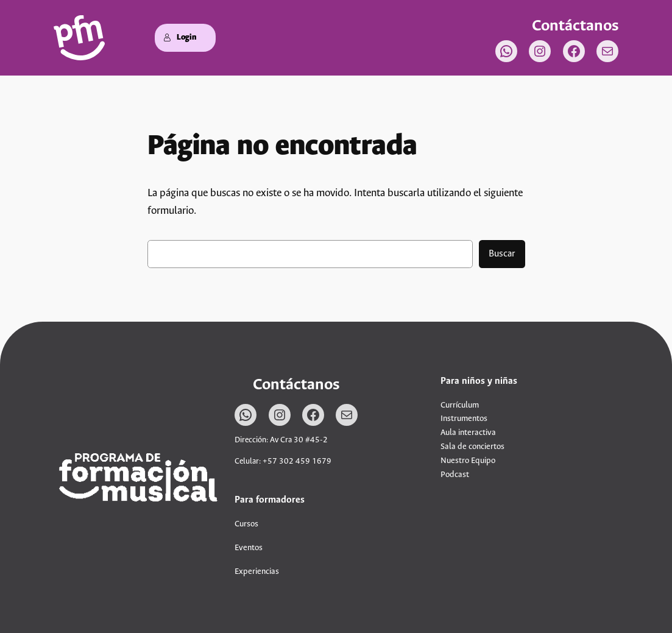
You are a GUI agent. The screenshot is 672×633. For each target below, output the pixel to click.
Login (180, 37)
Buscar (502, 254)
